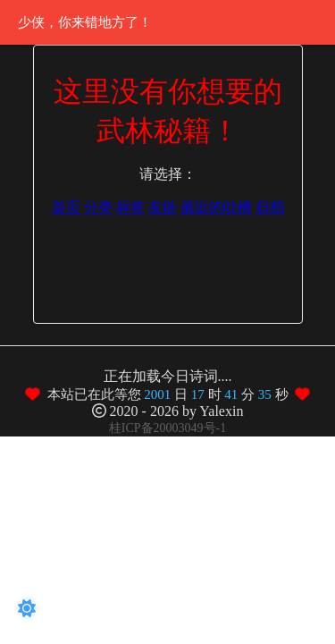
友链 (163, 207)
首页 (66, 207)
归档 (270, 207)
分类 (98, 207)
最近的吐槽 (216, 207)
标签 (130, 207)
